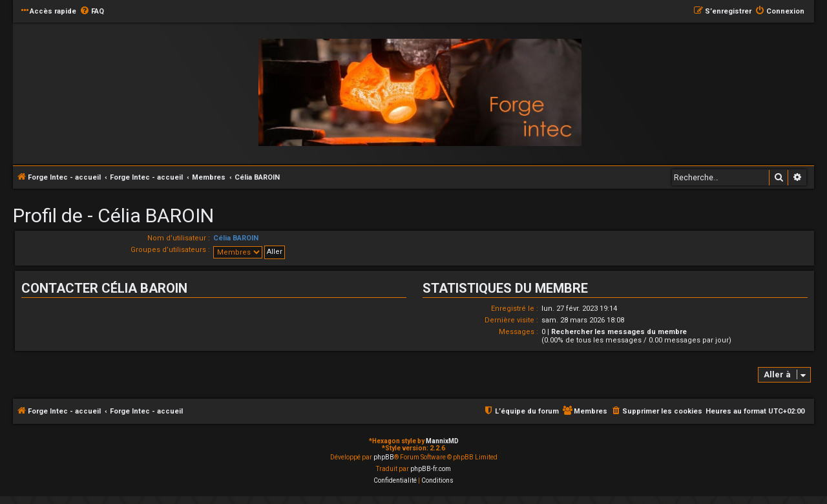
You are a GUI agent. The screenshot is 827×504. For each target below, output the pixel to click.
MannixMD (442, 441)
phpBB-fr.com (431, 469)
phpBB (384, 457)
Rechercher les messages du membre (619, 332)
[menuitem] (92, 12)
